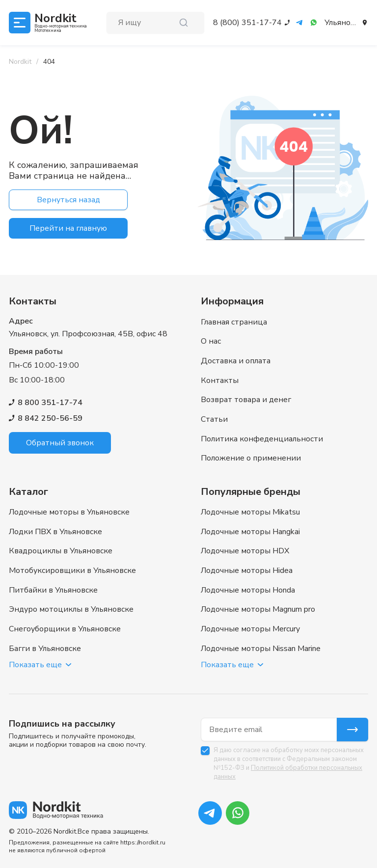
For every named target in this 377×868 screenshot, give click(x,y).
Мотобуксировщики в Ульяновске (72, 571)
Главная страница (234, 322)
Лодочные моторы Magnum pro (258, 610)
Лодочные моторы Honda (248, 591)
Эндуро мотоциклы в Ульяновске (71, 610)
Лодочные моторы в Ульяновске (69, 512)
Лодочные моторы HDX (245, 551)
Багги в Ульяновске (45, 650)
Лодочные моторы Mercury (250, 630)
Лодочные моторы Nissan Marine (261, 650)
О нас (211, 342)
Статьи (214, 420)
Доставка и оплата (236, 361)
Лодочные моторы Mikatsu (250, 512)
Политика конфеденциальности (262, 440)
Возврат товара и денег (246, 401)
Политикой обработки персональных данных (288, 772)
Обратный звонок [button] (60, 443)
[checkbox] (205, 751)
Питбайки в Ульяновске (53, 591)
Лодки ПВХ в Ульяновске (55, 532)
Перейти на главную (68, 228)
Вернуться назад (68, 200)
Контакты (220, 381)
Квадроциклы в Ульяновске (61, 551)
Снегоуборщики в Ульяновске (65, 630)
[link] (49, 62)
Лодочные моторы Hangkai (250, 532)
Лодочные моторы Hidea (247, 571)
